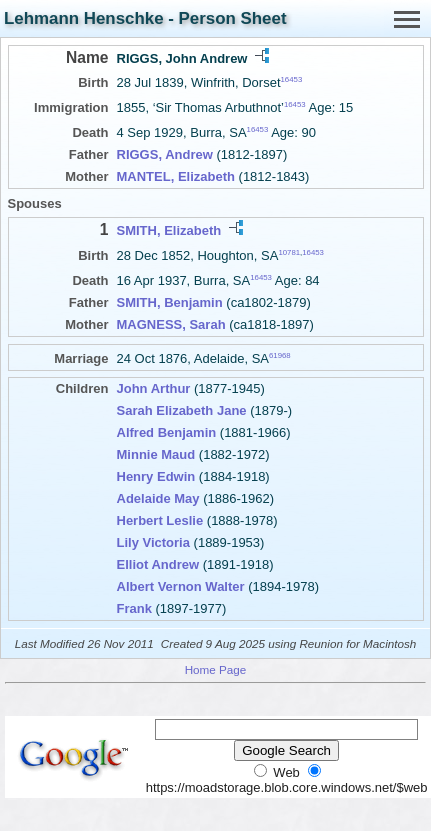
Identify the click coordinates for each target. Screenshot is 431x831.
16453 (292, 79)
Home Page (216, 669)
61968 (280, 355)
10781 (289, 251)
